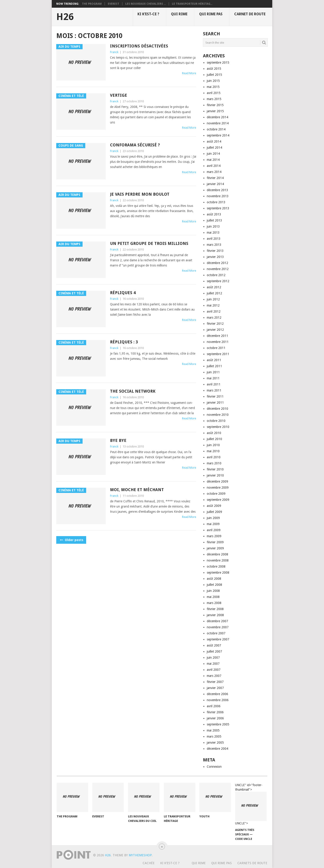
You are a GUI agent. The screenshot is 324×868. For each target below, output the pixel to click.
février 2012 (215, 324)
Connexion (214, 767)
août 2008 (214, 579)
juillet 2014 (214, 148)
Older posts (71, 540)
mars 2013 (214, 245)
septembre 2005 (218, 724)
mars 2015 (214, 99)
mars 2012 (214, 318)
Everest (114, 4)
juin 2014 (213, 154)
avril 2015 (214, 93)
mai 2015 (213, 87)
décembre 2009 (217, 481)
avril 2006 (214, 706)
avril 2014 (214, 166)
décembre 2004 (217, 749)
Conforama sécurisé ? (135, 145)
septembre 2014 (218, 135)
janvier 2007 (215, 688)
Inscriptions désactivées (139, 46)
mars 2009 (214, 536)
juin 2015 (213, 81)
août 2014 (214, 141)
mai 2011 (213, 378)
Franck (114, 52)
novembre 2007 (218, 627)
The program (92, 4)
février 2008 (215, 609)
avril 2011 (214, 384)
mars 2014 (214, 172)
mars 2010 (214, 463)
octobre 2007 (216, 633)
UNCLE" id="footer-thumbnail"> (251, 804)
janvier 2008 (215, 615)
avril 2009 (214, 530)
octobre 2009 (216, 494)
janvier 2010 (215, 475)
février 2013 (215, 251)
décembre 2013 (217, 190)
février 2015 (215, 105)
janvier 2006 (215, 718)
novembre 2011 (218, 342)
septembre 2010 (218, 427)
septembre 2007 (218, 639)
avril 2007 (214, 670)
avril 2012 (214, 311)
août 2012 (214, 287)
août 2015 (214, 69)
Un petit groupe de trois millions (149, 243)
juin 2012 (213, 299)
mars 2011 (214, 390)
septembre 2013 (218, 208)
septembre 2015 (218, 63)
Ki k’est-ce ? (148, 14)
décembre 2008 (217, 554)
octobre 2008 (216, 566)
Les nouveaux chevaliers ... (146, 4)
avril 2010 (214, 457)
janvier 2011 (215, 403)
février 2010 (215, 469)
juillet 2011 (214, 366)
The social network (133, 391)
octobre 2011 (216, 348)
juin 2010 (213, 445)
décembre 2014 (217, 117)
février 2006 (215, 712)
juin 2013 (213, 226)
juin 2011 (213, 372)
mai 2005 (213, 730)
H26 (65, 17)
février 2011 (215, 396)
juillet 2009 (214, 512)
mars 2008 (214, 603)
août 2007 (214, 645)
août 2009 (214, 506)
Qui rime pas (211, 14)
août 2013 (214, 214)
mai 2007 (213, 664)
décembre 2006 (217, 694)
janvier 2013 (215, 257)
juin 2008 (213, 591)
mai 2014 (213, 160)
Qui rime (179, 14)
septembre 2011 (218, 354)
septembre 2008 (218, 573)
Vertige (119, 95)
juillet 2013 (214, 220)
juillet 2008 (214, 585)
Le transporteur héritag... (192, 4)
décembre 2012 (217, 263)
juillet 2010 (214, 439)
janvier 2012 (215, 330)
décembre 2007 (217, 621)
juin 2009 (213, 518)
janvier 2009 (215, 548)
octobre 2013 (216, 202)
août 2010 (214, 433)
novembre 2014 (218, 123)
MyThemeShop (140, 855)
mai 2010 (213, 451)
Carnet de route (250, 14)
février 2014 (215, 178)
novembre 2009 (218, 488)
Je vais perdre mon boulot (140, 194)
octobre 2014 (216, 129)
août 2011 (214, 360)
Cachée (149, 863)
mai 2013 (213, 233)
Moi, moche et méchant (137, 490)
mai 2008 (213, 597)
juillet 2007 (214, 651)
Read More (189, 73)
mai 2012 (213, 305)
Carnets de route (252, 863)
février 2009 (215, 542)
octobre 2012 (216, 275)
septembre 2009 (218, 500)
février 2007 (215, 682)
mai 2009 (213, 524)
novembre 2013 (218, 196)
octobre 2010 (216, 421)
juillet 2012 (214, 293)
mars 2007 (214, 676)
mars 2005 (214, 736)
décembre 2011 (217, 336)
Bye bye (118, 440)
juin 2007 (213, 658)
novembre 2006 (218, 700)
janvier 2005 (215, 743)
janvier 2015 (215, 111)
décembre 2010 (217, 409)
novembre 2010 (218, 415)
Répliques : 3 (124, 342)
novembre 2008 (218, 560)
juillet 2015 (214, 75)
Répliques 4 (123, 293)
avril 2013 (214, 239)
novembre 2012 (218, 269)
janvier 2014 (215, 184)
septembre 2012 (218, 281)
